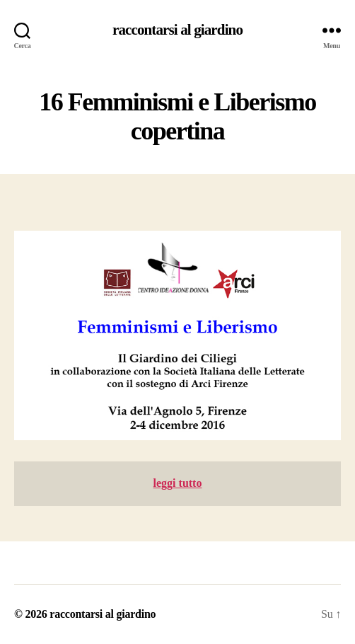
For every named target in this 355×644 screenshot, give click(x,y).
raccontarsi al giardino (177, 30)
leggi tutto (178, 483)
